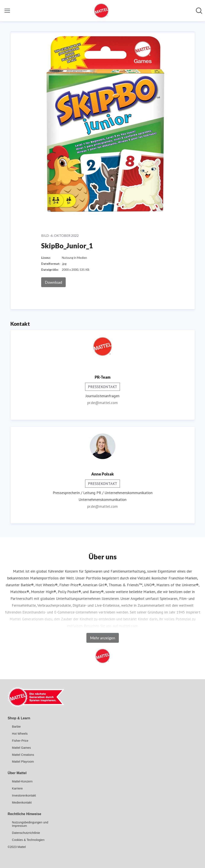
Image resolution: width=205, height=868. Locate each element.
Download (53, 282)
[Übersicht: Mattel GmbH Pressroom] (101, 11)
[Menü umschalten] (7, 11)
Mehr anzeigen (103, 638)
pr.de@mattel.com (102, 403)
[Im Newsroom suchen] (199, 11)
